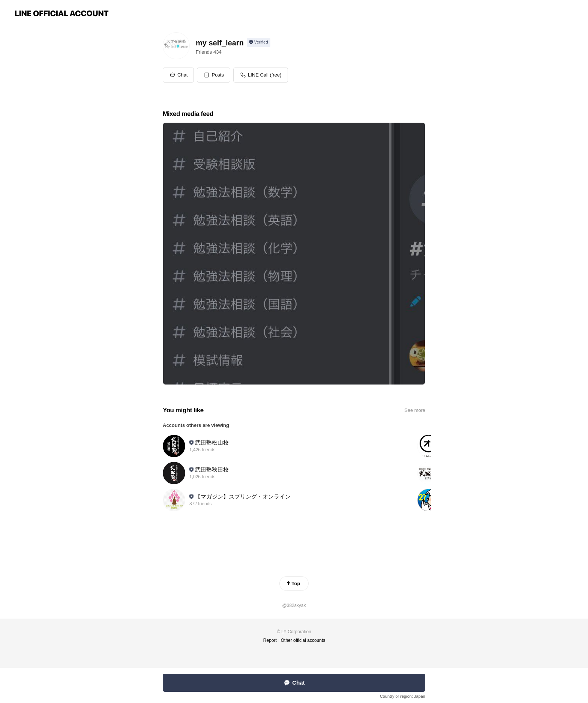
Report (270, 640)
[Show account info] (259, 42)
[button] (214, 75)
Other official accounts (303, 640)
